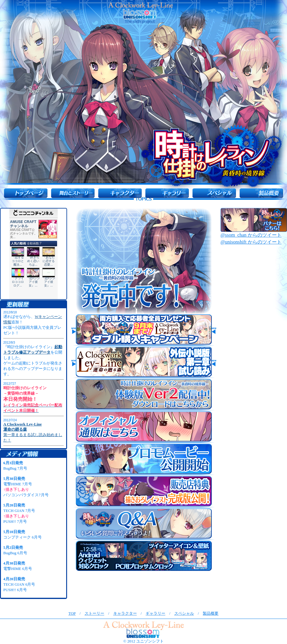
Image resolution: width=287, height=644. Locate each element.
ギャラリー (155, 613)
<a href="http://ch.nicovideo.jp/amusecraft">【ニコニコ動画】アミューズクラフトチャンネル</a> (34, 254)
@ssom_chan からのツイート (251, 235)
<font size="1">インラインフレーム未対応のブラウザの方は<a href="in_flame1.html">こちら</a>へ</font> (34, 378)
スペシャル (184, 613)
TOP (72, 613)
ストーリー (94, 613)
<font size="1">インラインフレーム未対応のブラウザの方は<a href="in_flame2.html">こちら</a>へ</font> (34, 528)
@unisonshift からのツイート (251, 242)
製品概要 (211, 613)
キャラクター (125, 613)
